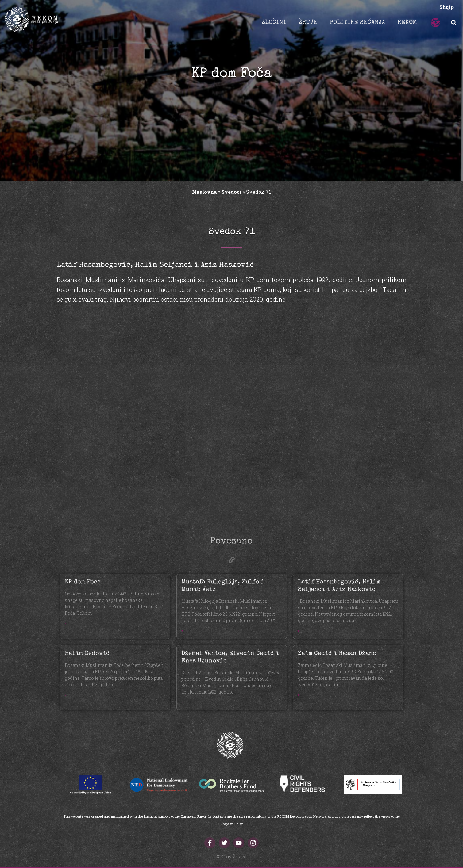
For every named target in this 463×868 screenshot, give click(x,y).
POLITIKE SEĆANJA (357, 23)
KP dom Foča (83, 582)
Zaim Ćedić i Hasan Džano (337, 654)
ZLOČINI (274, 23)
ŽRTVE (308, 23)
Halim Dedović (87, 654)
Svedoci (231, 192)
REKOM (407, 23)
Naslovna (204, 192)
